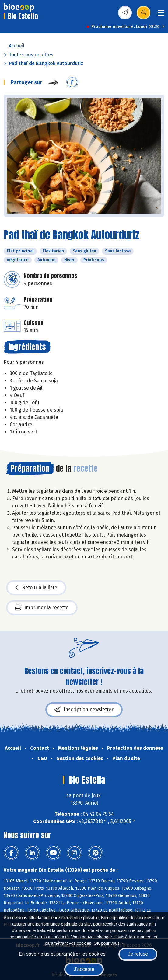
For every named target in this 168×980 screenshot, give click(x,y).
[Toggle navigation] (161, 15)
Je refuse (138, 954)
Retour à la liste (36, 588)
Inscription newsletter (84, 710)
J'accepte (84, 969)
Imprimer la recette (42, 608)
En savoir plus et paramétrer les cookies (62, 954)
